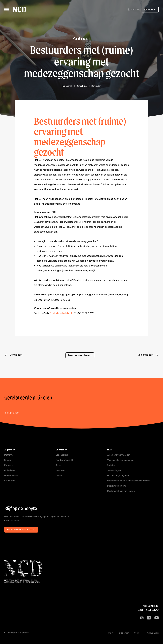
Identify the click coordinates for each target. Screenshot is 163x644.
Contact (59, 475)
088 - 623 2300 (148, 610)
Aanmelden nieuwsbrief (21, 529)
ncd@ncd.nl (151, 606)
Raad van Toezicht (64, 460)
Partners (8, 465)
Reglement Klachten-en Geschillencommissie (129, 481)
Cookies (138, 633)
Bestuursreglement (116, 486)
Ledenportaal (62, 455)
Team (58, 465)
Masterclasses (11, 475)
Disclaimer (124, 633)
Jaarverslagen (114, 470)
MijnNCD (133, 9)
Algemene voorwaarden (119, 455)
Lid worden (150, 10)
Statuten (111, 465)
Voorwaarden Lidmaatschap (121, 460)
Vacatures (61, 470)
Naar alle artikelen (80, 355)
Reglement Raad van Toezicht (121, 491)
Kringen (8, 460)
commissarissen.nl (17, 633)
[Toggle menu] (7, 9)
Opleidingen (10, 470)
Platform (8, 455)
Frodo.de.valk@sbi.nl (61, 313)
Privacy (110, 633)
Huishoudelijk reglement (119, 475)
